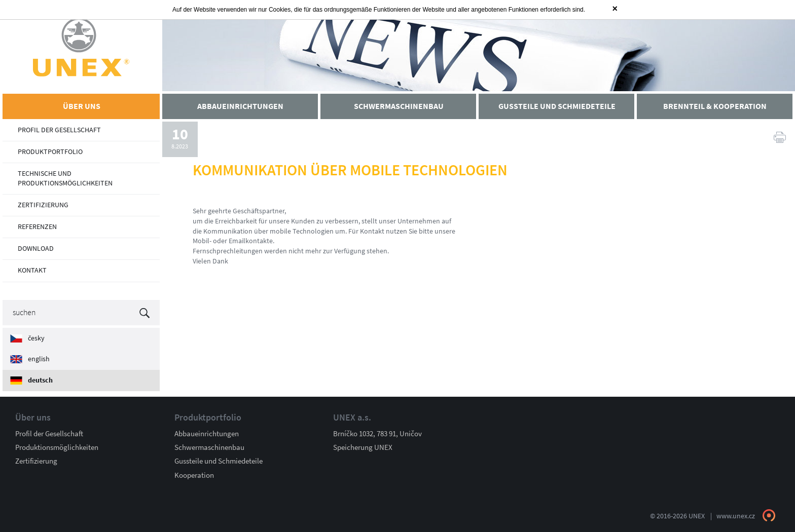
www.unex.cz (736, 516)
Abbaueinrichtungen (207, 434)
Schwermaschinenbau (209, 447)
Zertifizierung (36, 461)
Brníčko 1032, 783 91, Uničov (377, 434)
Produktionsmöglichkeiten (57, 447)
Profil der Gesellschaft (49, 434)
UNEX (81, 47)
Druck (780, 137)
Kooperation (194, 475)
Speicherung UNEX (363, 447)
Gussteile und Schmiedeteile (219, 461)
